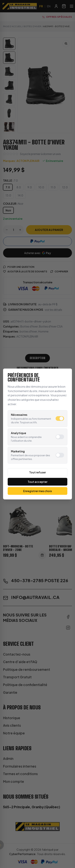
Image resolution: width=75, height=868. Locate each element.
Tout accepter (37, 482)
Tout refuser (37, 472)
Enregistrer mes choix (37, 491)
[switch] (60, 418)
